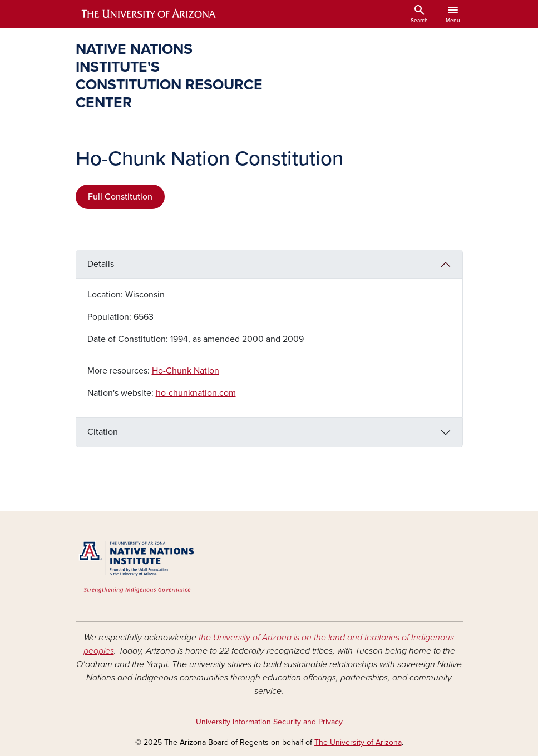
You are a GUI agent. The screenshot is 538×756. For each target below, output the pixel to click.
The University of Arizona (358, 742)
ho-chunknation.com (196, 393)
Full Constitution (120, 197)
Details (101, 264)
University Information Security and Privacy (269, 722)
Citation (103, 432)
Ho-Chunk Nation (186, 371)
